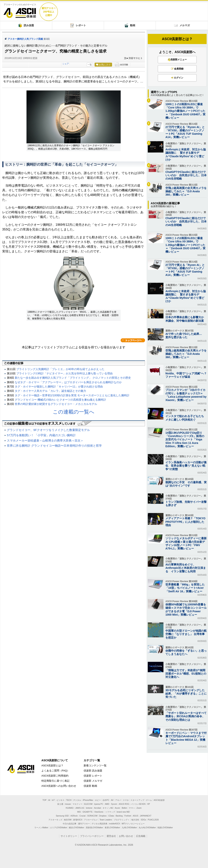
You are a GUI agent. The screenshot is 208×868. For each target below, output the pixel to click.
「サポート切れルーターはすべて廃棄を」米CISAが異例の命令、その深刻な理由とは (186, 716)
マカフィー (78, 804)
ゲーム (149, 800)
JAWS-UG (80, 808)
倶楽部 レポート (93, 776)
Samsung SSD (62, 816)
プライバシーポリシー (92, 836)
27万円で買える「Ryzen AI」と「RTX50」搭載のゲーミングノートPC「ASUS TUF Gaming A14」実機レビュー (185, 132)
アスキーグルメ (91, 820)
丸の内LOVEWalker (147, 828)
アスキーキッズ (55, 820)
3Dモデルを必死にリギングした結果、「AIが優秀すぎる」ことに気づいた (186, 694)
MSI (79, 812)
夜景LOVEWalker (112, 828)
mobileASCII (115, 824)
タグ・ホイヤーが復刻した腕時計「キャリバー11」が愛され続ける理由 (59, 387)
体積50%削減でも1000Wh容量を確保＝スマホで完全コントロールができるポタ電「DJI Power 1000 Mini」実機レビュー (186, 610)
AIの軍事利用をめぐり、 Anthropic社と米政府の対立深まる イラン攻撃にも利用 (186, 568)
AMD (107, 804)
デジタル (77, 800)
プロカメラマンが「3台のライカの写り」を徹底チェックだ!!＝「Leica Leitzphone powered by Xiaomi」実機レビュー (186, 395)
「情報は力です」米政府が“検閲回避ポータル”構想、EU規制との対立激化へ (186, 674)
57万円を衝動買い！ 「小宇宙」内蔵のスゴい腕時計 (41, 435)
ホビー (98, 800)
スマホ (126, 800)
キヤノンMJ (108, 808)
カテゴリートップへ (133, 340)
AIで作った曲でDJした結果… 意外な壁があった (185, 336)
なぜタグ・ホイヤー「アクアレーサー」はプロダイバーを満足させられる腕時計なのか (68, 382)
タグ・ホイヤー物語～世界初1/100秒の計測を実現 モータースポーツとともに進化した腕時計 (72, 395)
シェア (66, 64)
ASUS (135, 816)
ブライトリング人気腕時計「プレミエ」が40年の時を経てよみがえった (60, 369)
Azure (117, 808)
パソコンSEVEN (138, 804)
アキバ (118, 800)
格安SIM (68, 820)
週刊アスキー (84, 824)
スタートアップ (137, 800)
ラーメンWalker (41, 828)
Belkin (124, 808)
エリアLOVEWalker (59, 828)
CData (111, 816)
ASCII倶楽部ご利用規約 (55, 776)
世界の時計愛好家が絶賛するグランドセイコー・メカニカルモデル (56, 404)
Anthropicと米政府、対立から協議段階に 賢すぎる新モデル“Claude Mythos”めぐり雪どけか (186, 154)
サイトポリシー (69, 836)
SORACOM (92, 816)
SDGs (144, 820)
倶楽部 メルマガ (93, 781)
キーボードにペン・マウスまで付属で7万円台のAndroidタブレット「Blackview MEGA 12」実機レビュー (186, 738)
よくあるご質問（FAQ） (55, 771)
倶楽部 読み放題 (93, 771)
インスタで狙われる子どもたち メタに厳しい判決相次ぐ (186, 418)
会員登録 (177, 69)
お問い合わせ (126, 836)
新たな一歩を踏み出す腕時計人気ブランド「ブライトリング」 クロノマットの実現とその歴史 (73, 378)
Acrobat (97, 808)
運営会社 (111, 836)
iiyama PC (99, 804)
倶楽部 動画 (90, 786)
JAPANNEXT (146, 816)
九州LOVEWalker (129, 828)
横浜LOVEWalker (76, 828)
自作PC (106, 800)
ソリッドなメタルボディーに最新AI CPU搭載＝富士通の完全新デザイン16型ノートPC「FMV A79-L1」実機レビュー (186, 543)
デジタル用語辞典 (99, 824)
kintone (89, 808)
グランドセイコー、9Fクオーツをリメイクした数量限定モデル (48, 430)
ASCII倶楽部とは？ (177, 39)
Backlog (119, 816)
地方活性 (135, 820)
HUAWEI (70, 808)
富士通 (60, 804)
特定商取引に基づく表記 (55, 781)
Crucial (82, 816)
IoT (53, 800)
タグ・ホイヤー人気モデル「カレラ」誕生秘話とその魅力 (50, 391)
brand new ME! (123, 812)
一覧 (90, 65)
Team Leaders (106, 820)
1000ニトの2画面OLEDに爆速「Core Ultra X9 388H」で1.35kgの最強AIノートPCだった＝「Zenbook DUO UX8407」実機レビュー (185, 111)
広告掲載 (141, 836)
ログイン (177, 78)
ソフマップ (110, 812)
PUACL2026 (153, 820)
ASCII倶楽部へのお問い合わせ (59, 786)
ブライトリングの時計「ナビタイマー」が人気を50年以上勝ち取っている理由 (65, 373)
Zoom (139, 808)
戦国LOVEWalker (165, 828)
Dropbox (103, 816)
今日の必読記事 (69, 824)
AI (49, 800)
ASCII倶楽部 (20, 11)
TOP (45, 800)
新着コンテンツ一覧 (95, 765)
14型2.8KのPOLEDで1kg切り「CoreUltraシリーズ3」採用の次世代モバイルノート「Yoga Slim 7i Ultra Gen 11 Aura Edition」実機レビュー (185, 439)
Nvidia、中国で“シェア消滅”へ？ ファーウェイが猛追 (186, 375)
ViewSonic (99, 812)
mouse (68, 804)
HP (149, 804)
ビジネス (60, 800)
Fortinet (128, 816)
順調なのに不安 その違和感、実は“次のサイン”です (186, 484)
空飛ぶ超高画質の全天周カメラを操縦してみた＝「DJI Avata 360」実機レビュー (186, 191)
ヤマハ (132, 808)
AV (112, 800)
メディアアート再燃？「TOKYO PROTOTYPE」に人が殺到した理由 (185, 522)
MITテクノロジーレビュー (133, 824)
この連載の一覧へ (74, 412)
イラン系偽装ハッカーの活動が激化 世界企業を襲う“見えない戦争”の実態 (186, 466)
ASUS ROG (124, 804)
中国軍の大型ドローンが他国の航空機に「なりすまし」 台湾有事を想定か (186, 634)
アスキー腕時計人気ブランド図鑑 (25, 39)
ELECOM (88, 804)
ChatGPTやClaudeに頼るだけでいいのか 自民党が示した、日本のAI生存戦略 (186, 175)
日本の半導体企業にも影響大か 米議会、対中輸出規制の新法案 (186, 319)
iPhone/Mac (88, 800)
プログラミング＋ (122, 820)
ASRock (74, 816)
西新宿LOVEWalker (94, 828)
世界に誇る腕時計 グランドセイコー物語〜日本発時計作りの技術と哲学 (54, 446)
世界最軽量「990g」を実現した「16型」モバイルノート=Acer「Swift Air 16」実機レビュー (185, 588)
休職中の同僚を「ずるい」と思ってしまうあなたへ (186, 652)
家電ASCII (78, 820)
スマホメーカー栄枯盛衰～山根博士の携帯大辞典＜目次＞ (45, 440)
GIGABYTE (87, 812)
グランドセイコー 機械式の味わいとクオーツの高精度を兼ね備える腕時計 (60, 400)
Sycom (114, 804)
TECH (69, 800)
